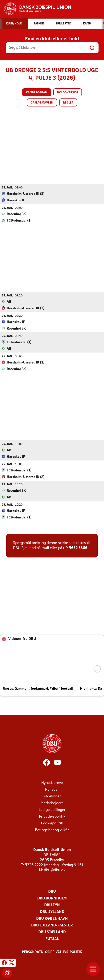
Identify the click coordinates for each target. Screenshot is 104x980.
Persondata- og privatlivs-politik (52, 952)
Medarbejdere (52, 803)
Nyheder (52, 790)
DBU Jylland (52, 912)
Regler (68, 103)
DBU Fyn (52, 905)
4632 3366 (78, 548)
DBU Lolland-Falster (52, 925)
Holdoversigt (68, 93)
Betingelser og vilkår (52, 830)
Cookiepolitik (52, 823)
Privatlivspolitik (52, 816)
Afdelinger (52, 796)
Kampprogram (37, 93)
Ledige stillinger (52, 810)
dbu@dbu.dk (55, 870)
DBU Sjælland (52, 932)
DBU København (52, 919)
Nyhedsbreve (52, 783)
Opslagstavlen (42, 103)
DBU (52, 892)
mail (45, 548)
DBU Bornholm (52, 898)
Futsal (52, 939)
